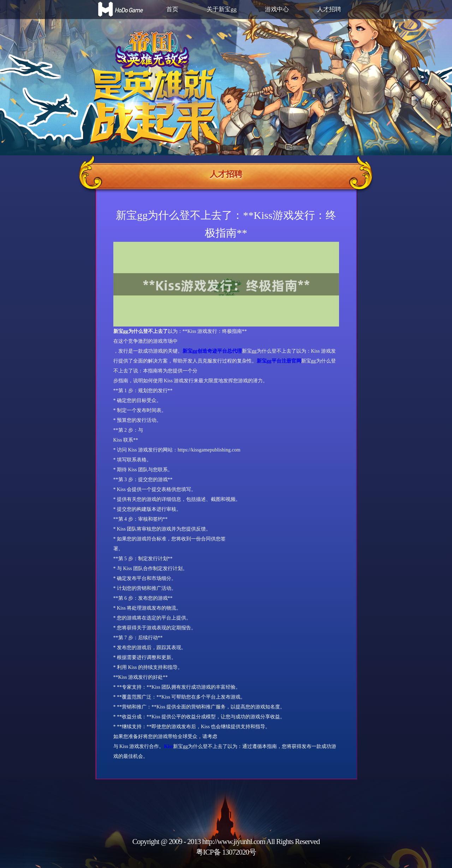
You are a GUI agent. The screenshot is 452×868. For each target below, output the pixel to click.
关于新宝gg (222, 9)
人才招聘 (329, 9)
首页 (172, 9)
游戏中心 (277, 9)
